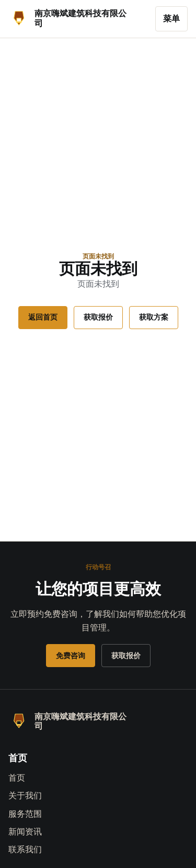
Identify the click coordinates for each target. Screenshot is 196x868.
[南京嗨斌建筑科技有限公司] (79, 19)
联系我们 (25, 849)
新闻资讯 (25, 832)
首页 (17, 778)
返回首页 (43, 317)
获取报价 (98, 317)
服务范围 (25, 814)
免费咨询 (71, 656)
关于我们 (25, 796)
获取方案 (154, 317)
